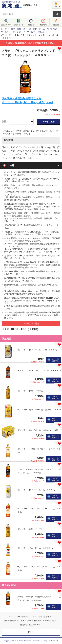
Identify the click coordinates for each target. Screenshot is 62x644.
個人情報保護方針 (11, 620)
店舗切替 (31, 25)
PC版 (31, 632)
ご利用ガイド (19, 25)
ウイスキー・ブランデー (12, 32)
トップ (4, 29)
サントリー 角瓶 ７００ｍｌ (31, 391)
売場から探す (6, 25)
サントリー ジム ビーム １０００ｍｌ (36, 548)
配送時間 (43, 25)
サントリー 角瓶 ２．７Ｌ (30, 529)
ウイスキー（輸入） (36, 32)
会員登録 (56, 25)
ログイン (56, 6)
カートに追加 (49, 122)
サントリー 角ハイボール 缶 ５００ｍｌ (37, 490)
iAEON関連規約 (50, 620)
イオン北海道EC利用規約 (31, 620)
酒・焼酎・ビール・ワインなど (43, 29)
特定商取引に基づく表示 (30, 625)
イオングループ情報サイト (20, 617)
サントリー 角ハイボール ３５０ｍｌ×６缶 (38, 430)
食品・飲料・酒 (18, 29)
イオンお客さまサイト (42, 617)
